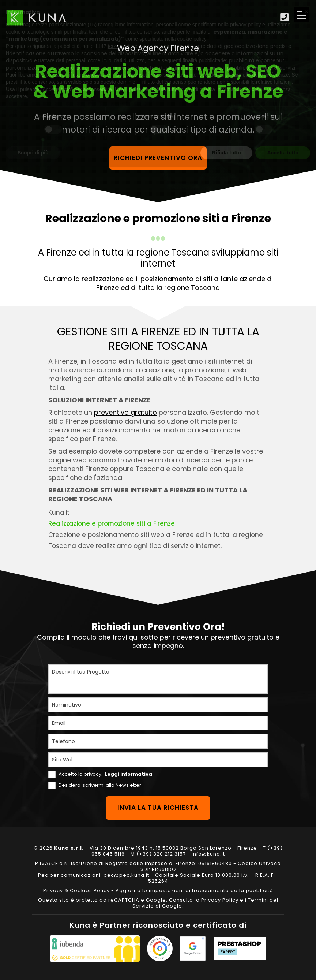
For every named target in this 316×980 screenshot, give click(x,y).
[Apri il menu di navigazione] (301, 15)
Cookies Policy (90, 890)
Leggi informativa (128, 774)
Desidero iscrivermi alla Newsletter (100, 785)
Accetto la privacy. (105, 774)
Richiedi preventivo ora (158, 158)
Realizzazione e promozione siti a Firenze (112, 523)
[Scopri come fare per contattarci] (284, 18)
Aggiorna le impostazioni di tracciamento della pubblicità (194, 890)
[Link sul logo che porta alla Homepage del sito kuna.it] (37, 17)
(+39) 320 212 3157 (161, 854)
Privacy (53, 890)
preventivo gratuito (125, 412)
